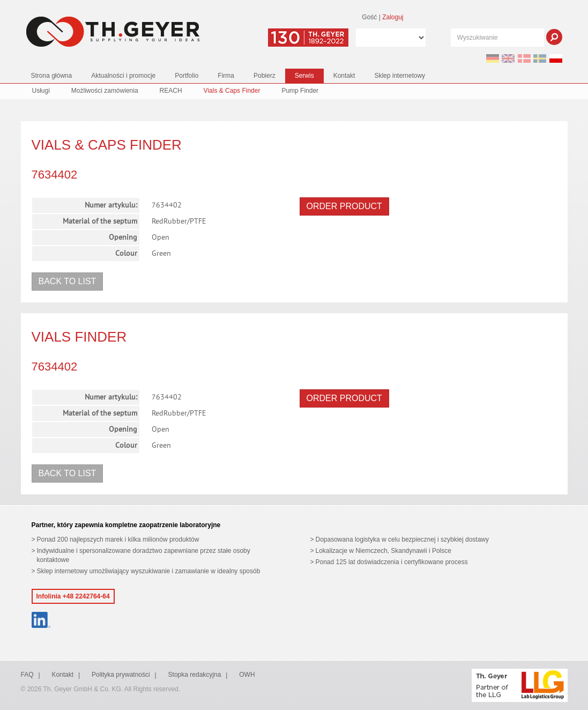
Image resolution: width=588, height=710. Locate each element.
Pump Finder (300, 91)
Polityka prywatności (121, 675)
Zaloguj (393, 17)
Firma (226, 76)
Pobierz (265, 76)
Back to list (68, 281)
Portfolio (187, 76)
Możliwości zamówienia (105, 91)
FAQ (27, 675)
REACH (171, 91)
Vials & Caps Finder (232, 91)
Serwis (304, 76)
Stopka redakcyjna (195, 675)
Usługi (41, 91)
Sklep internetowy (400, 76)
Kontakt (344, 76)
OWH (247, 675)
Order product (344, 206)
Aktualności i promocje (123, 76)
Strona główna (52, 76)
